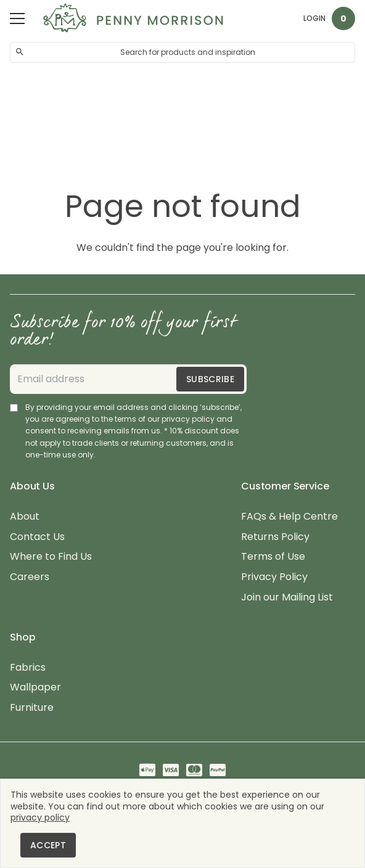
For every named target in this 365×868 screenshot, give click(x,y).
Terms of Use (273, 557)
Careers (30, 577)
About (25, 517)
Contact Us (37, 537)
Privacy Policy (274, 577)
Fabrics (28, 668)
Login (314, 18)
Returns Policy (275, 537)
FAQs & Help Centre (289, 517)
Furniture (32, 708)
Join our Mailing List (287, 598)
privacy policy (40, 817)
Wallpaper (35, 688)
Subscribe (210, 379)
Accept (48, 845)
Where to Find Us (51, 557)
